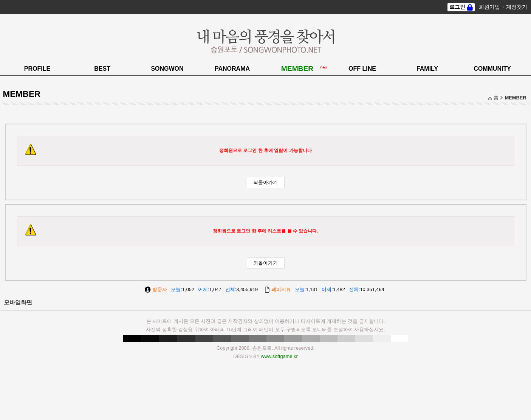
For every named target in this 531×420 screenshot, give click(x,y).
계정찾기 (517, 7)
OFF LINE (362, 69)
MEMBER (297, 69)
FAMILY (427, 69)
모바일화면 (18, 302)
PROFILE (37, 69)
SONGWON (167, 69)
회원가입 (489, 7)
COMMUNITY (492, 69)
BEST (102, 69)
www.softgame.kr (279, 356)
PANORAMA (232, 69)
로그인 (457, 7)
